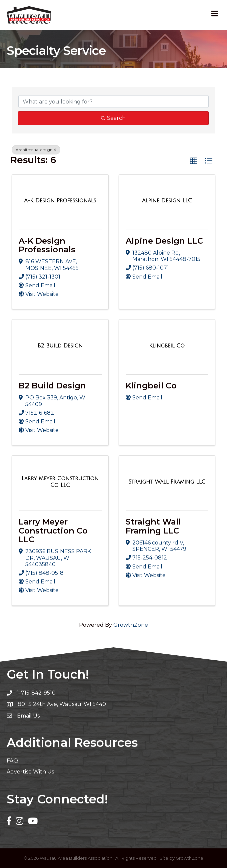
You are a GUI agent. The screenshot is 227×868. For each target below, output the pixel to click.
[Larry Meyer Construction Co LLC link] (60, 482)
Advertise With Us (30, 772)
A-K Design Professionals (47, 245)
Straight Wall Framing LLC (153, 526)
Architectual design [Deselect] (36, 150)
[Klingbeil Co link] (167, 346)
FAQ (12, 761)
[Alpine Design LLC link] (167, 201)
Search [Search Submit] (113, 118)
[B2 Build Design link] (60, 346)
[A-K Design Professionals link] (60, 201)
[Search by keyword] (113, 102)
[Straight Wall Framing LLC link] (167, 482)
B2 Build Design (52, 386)
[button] (194, 161)
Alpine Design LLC (164, 241)
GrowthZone (131, 625)
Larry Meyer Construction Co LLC (53, 531)
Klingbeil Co (151, 386)
